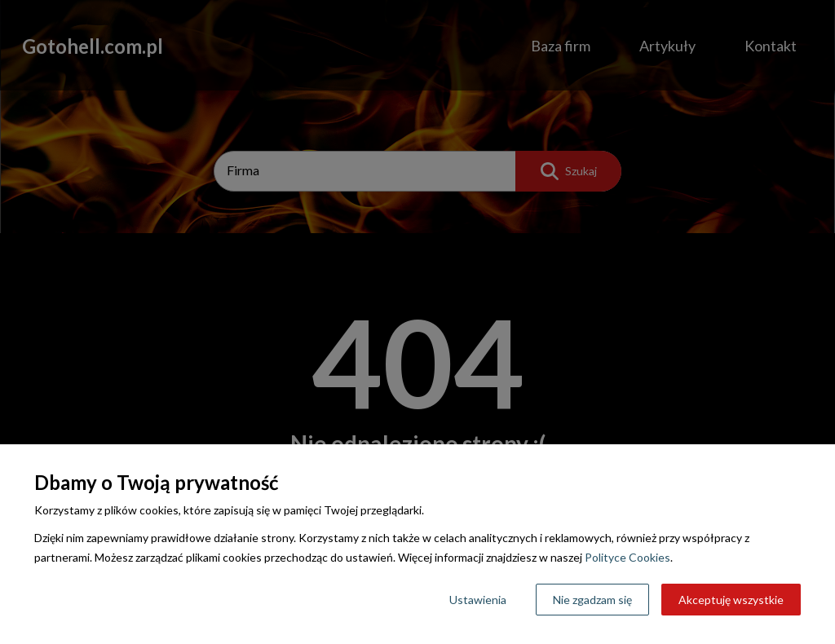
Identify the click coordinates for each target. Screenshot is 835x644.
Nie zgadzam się (592, 600)
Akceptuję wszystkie (731, 600)
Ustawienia (478, 600)
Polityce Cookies (627, 557)
